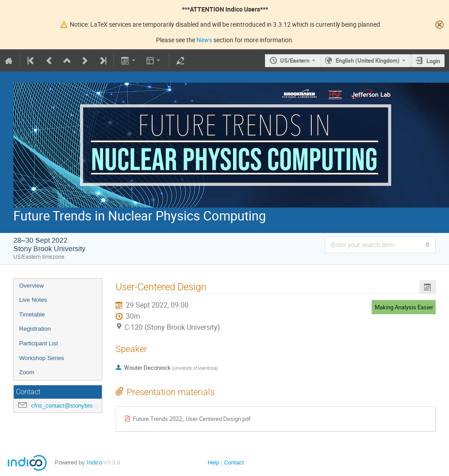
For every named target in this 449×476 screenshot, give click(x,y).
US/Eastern (295, 60)
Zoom (27, 372)
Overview (32, 286)
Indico (94, 462)
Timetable (32, 314)
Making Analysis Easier (404, 307)
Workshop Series (42, 358)
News (204, 40)
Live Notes (33, 300)
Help (213, 462)
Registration (35, 329)
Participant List (38, 343)
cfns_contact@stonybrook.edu (70, 406)
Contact (234, 462)
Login (433, 61)
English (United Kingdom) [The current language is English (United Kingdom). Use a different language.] (368, 60)
